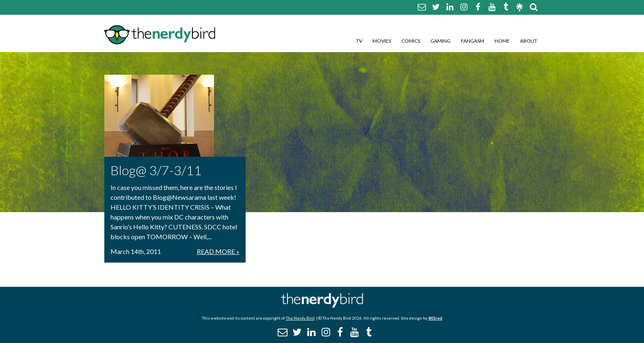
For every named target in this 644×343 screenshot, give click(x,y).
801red (435, 318)
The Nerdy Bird (300, 318)
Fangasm (473, 41)
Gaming (440, 41)
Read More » (218, 251)
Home (502, 41)
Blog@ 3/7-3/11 (156, 170)
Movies (382, 41)
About (529, 41)
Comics (411, 41)
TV (359, 41)
